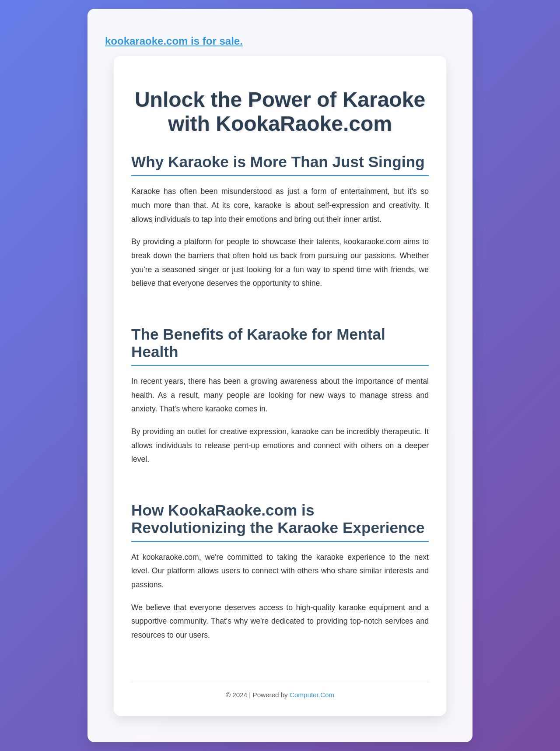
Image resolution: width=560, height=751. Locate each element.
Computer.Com (312, 695)
